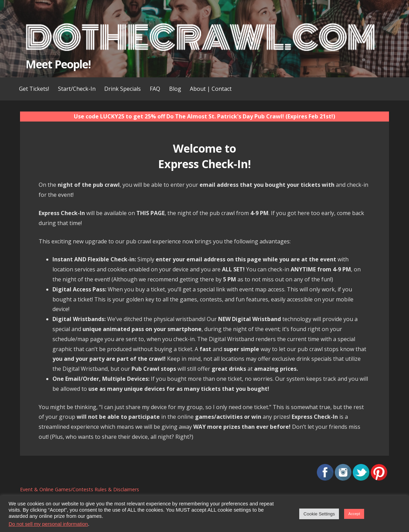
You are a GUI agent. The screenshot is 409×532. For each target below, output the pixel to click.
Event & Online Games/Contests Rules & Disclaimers (80, 489)
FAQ (155, 89)
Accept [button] (354, 514)
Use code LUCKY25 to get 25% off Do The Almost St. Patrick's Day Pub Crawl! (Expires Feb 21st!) (205, 116)
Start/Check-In (77, 89)
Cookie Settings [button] (319, 514)
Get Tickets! (34, 89)
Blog (175, 89)
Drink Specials (123, 89)
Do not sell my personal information (48, 524)
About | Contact (211, 89)
